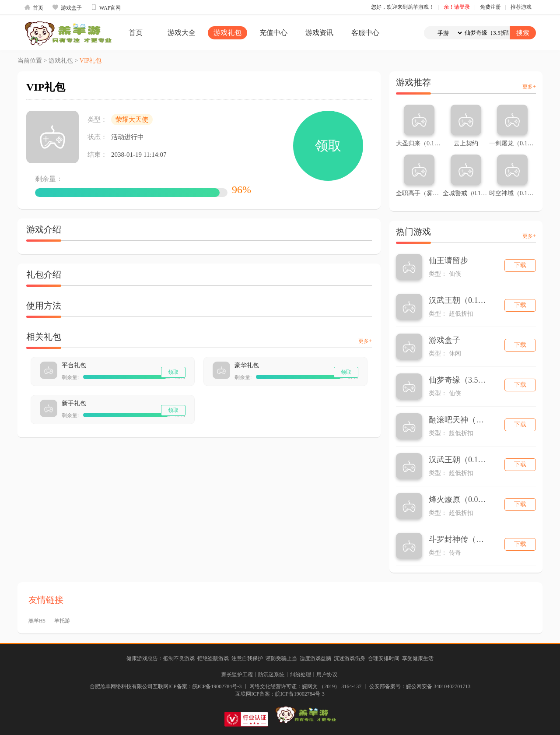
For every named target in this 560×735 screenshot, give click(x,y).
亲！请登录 (457, 7)
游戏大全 (182, 33)
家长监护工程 (237, 675)
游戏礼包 (227, 33)
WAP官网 (106, 7)
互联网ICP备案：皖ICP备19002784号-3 (280, 694)
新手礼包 (74, 403)
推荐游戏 (521, 7)
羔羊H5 (37, 621)
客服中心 (365, 33)
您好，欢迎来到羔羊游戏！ (402, 7)
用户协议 (327, 675)
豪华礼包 (247, 365)
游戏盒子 (67, 7)
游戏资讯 (319, 33)
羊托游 (62, 621)
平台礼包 (74, 365)
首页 (34, 7)
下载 (520, 265)
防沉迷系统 (271, 675)
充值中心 (273, 33)
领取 (328, 146)
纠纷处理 (301, 675)
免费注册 (490, 7)
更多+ (365, 341)
